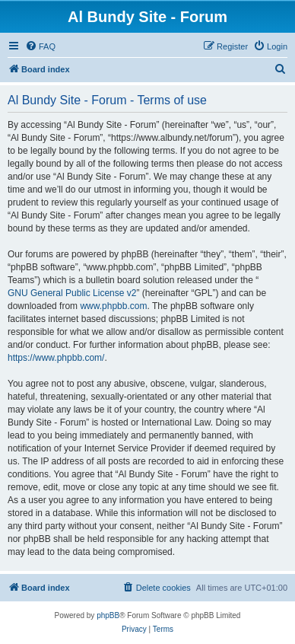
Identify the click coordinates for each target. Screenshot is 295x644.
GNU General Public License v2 (72, 293)
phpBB (108, 615)
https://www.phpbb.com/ (56, 358)
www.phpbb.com (113, 306)
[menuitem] (40, 46)
